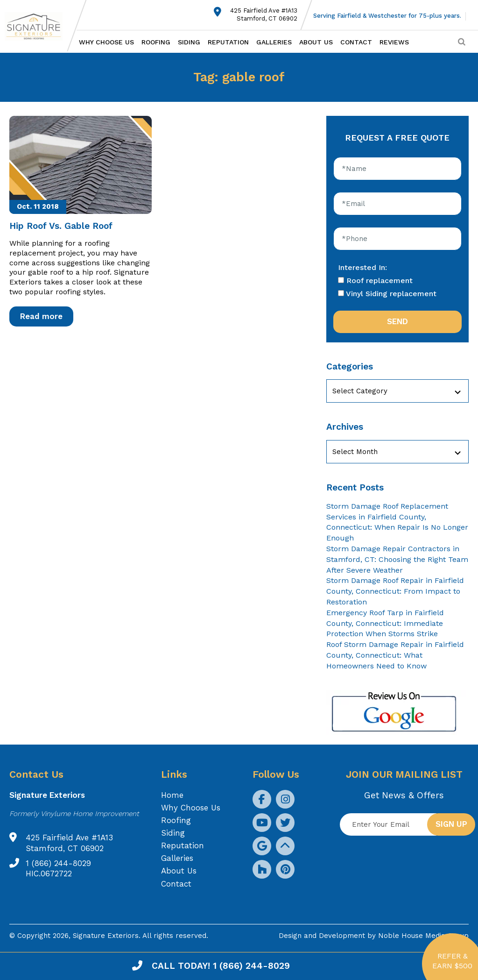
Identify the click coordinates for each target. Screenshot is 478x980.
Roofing (156, 42)
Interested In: (362, 267)
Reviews (394, 42)
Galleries (274, 42)
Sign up (451, 824)
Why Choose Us (106, 42)
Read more (41, 316)
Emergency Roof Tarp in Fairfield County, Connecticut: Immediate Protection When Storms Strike (385, 623)
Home (172, 795)
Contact (356, 42)
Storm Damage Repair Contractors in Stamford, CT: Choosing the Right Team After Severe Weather (397, 559)
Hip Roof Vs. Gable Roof (61, 226)
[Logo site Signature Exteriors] (38, 26)
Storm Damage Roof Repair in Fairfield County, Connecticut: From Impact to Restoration (395, 591)
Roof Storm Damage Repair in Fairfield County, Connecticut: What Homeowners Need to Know (395, 655)
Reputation (228, 42)
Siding (189, 42)
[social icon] (262, 799)
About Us (316, 42)
